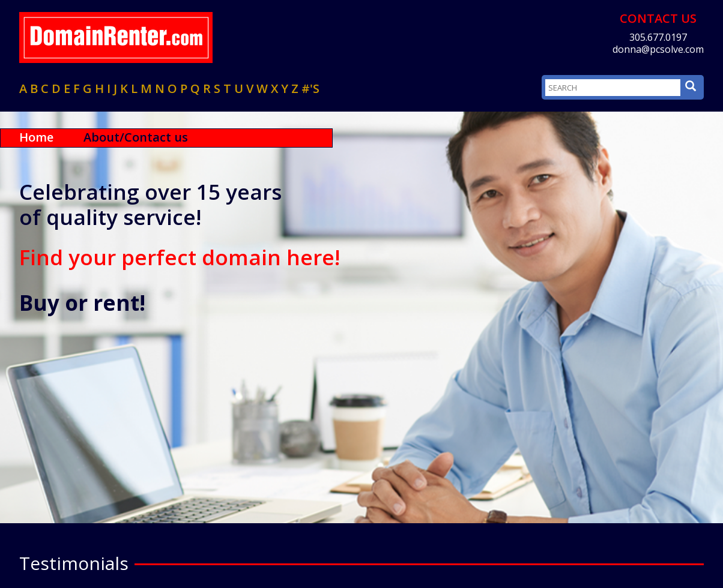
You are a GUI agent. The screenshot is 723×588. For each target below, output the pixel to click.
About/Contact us (136, 137)
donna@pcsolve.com (658, 49)
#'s (310, 88)
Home (36, 137)
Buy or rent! (82, 303)
